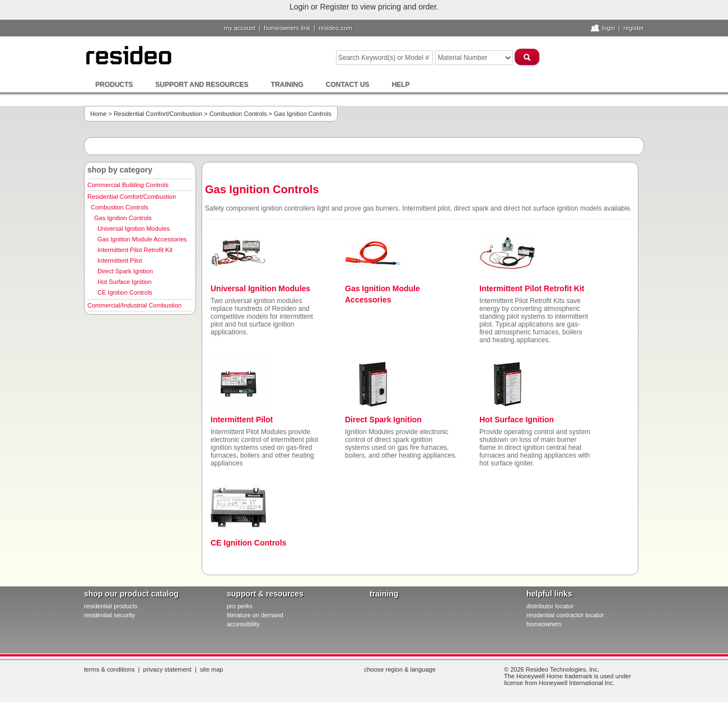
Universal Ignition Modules (134, 229)
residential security (109, 615)
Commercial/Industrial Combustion (134, 305)
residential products (111, 606)
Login (608, 28)
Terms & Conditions (109, 669)
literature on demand (255, 615)
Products (114, 85)
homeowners (544, 624)
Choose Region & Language (400, 669)
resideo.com (335, 28)
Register (634, 28)
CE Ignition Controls (125, 292)
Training (287, 85)
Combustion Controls (238, 114)
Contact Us (348, 85)
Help (400, 85)
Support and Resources (202, 85)
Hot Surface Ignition (125, 282)
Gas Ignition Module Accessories (142, 239)
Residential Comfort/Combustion (158, 114)
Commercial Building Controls (128, 185)
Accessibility (243, 624)
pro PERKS (240, 606)
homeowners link (287, 28)
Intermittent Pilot (120, 260)
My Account (240, 28)
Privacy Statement (167, 669)
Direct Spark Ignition (125, 271)
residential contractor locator (565, 615)
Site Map (212, 669)
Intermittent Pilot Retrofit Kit (135, 250)
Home (98, 114)
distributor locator (550, 606)
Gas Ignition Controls (123, 218)
